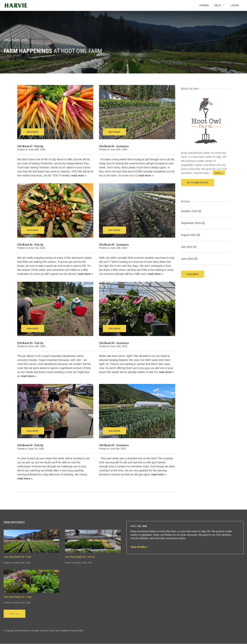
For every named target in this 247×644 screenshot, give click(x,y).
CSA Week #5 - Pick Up (30, 343)
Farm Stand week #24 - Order (18, 557)
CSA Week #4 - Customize (114, 343)
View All (16, 614)
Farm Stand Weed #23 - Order (18, 597)
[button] (193, 274)
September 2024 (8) (193, 223)
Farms (204, 5)
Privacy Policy (77, 631)
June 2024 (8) (189, 259)
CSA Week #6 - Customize (114, 146)
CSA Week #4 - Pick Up (30, 445)
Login (235, 5)
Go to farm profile (197, 183)
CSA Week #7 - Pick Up (30, 146)
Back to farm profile (16, 40)
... (217, 173)
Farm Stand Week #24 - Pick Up (80, 557)
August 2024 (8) (191, 235)
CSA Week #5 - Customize (114, 245)
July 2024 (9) (189, 247)
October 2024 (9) (191, 211)
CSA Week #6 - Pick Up (30, 245)
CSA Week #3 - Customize (114, 445)
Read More (33, 132)
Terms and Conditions (59, 631)
